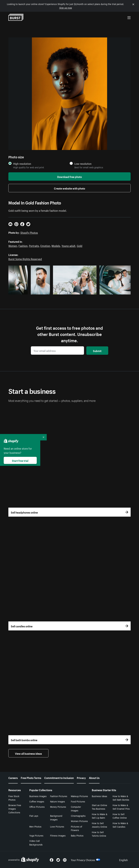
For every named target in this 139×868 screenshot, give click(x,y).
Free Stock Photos (14, 798)
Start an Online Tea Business (99, 807)
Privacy (81, 778)
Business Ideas (99, 796)
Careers (13, 778)
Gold (80, 245)
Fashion (23, 245)
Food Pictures (78, 801)
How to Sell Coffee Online (120, 816)
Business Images (38, 796)
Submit (97, 351)
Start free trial (20, 460)
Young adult (68, 245)
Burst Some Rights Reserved (25, 259)
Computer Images (76, 808)
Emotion (45, 245)
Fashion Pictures (59, 796)
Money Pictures (58, 807)
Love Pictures (57, 826)
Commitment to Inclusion (59, 778)
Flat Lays (34, 816)
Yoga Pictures (36, 835)
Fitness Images (58, 835)
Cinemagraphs (78, 816)
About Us (94, 778)
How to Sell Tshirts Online (99, 834)
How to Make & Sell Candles (120, 825)
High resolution (22, 164)
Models (56, 245)
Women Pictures (79, 821)
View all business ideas (28, 753)
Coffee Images (37, 801)
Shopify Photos (29, 232)
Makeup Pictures (79, 796)
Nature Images (58, 801)
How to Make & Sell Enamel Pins (121, 807)
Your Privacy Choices (86, 860)
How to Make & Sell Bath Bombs (121, 798)
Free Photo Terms (31, 778)
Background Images (56, 817)
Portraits (34, 245)
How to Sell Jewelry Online (99, 825)
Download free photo (69, 176)
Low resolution (83, 164)
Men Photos (35, 826)
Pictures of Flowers (77, 828)
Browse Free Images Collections (15, 809)
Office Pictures (37, 807)
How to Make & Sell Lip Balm (100, 816)
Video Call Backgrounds (36, 843)
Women (13, 245)
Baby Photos (77, 835)
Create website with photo (69, 188)
